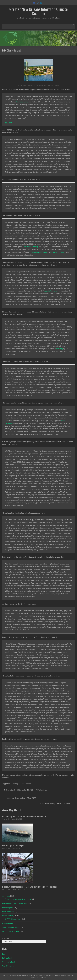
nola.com (9, 123)
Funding (15, 784)
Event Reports (8, 908)
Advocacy (6, 896)
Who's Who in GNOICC (12, 931)
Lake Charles (26, 784)
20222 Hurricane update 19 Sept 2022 (56, 804)
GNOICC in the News (13, 919)
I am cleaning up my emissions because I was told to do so (24, 816)
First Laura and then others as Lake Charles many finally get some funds (30, 887)
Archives (6, 938)
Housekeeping (8, 912)
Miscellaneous (8, 923)
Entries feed (7, 958)
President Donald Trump (38, 252)
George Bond (10, 790)
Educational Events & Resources (15, 904)
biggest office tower (51, 291)
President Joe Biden (57, 252)
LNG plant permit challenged (13, 845)
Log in (5, 954)
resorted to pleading (31, 247)
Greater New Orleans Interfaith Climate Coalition (38, 11)
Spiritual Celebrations (11, 927)
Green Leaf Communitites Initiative (18, 899)
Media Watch (42, 790)
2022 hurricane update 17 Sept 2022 (21, 798)
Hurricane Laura (22, 102)
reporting (60, 349)
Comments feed (8, 962)
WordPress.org (8, 966)
